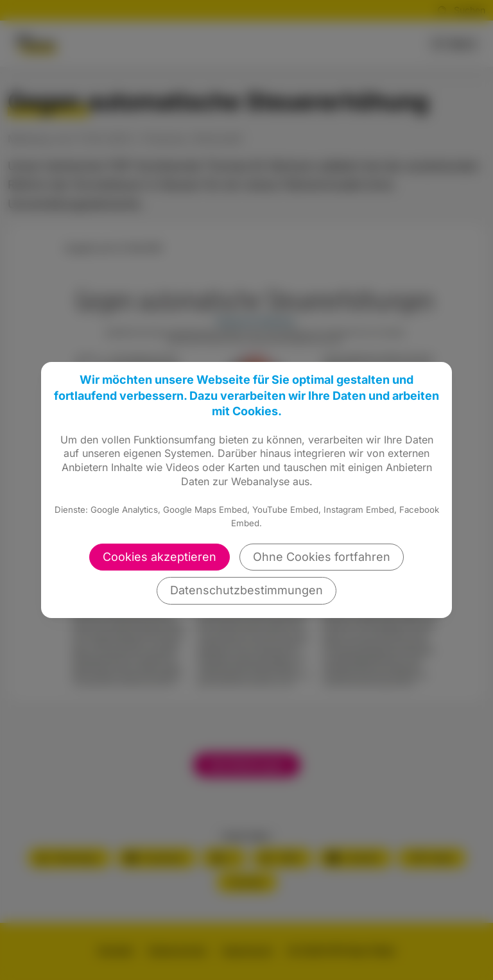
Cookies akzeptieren (160, 557)
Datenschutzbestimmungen (246, 590)
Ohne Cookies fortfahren (322, 557)
